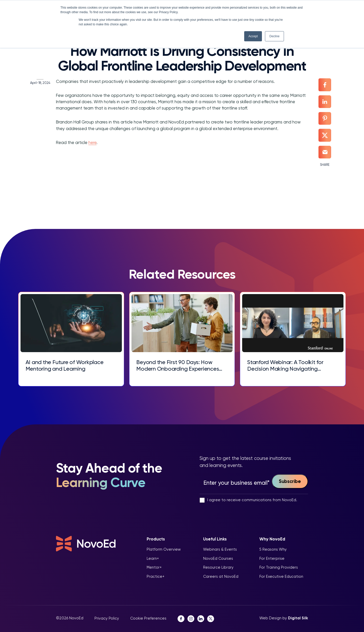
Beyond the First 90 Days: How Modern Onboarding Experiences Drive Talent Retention (179, 365)
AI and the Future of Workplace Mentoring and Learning (67, 365)
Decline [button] (274, 36)
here (89, 144)
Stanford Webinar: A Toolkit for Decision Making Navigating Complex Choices (285, 365)
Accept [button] (253, 36)
